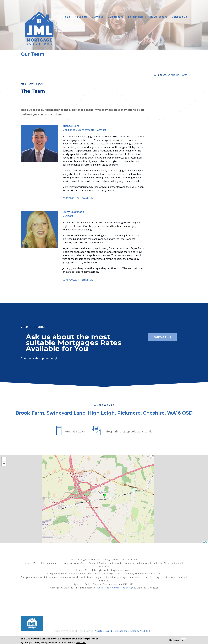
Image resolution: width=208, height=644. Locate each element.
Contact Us (180, 17)
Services (98, 17)
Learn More (81, 643)
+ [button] (4, 459)
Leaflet (205, 542)
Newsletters (159, 17)
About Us (81, 17)
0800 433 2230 (75, 431)
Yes (183, 640)
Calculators (116, 17)
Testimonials (137, 17)
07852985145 (71, 198)
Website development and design (115, 588)
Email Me (87, 198)
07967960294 (71, 280)
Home (67, 17)
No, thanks (174, 640)
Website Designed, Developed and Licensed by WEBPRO (122, 631)
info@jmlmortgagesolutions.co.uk (128, 431)
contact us (162, 337)
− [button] (4, 464)
